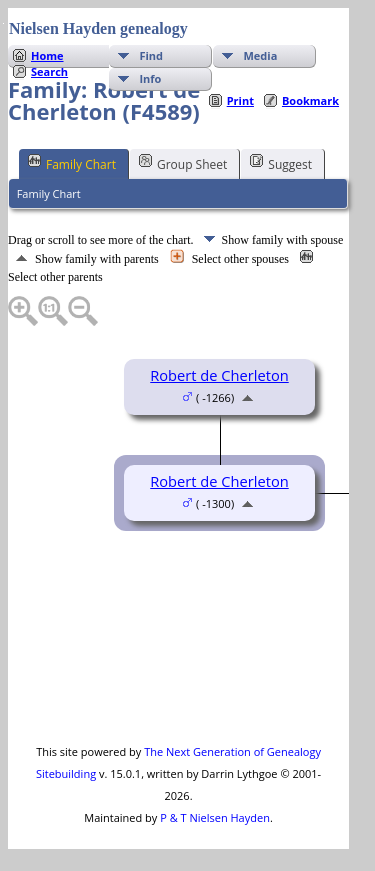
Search (49, 71)
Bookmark (310, 100)
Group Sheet (183, 163)
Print (240, 100)
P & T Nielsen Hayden (215, 817)
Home (47, 55)
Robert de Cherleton (219, 375)
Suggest (281, 163)
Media (260, 55)
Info (150, 78)
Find (151, 55)
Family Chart (72, 163)
